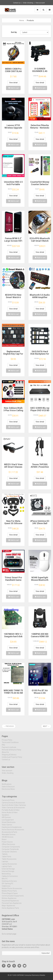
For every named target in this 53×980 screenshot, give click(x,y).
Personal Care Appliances (12, 905)
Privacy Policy (7, 741)
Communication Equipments (13, 897)
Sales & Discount (8, 788)
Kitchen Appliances (9, 900)
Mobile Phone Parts (9, 892)
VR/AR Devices (8, 838)
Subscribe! (46, 955)
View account (40, 3)
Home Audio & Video (10, 814)
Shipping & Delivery (9, 756)
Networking (6, 875)
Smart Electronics (9, 824)
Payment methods (9, 749)
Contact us (17, 3)
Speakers (5, 816)
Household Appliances (10, 902)
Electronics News (8, 791)
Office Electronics (8, 846)
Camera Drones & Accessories (13, 804)
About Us (5, 754)
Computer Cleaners (9, 853)
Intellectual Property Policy (12, 759)
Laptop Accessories (9, 865)
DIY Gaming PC (8, 885)
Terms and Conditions (10, 744)
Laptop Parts (7, 868)
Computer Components (11, 848)
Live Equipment (8, 821)
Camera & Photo (8, 802)
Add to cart (14, 88)
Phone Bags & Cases (10, 895)
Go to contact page (9, 935)
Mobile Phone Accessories (12, 890)
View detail (13, 83)
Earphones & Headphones (12, 829)
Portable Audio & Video (11, 812)
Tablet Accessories (9, 861)
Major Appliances (8, 907)
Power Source (7, 843)
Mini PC (5, 880)
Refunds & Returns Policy (11, 751)
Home (22, 20)
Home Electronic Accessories (13, 831)
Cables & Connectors (10, 878)
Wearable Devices (9, 836)
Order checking (28, 3)
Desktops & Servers (9, 883)
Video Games (7, 826)
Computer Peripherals (10, 851)
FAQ (3, 746)
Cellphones (6, 888)
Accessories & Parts (9, 834)
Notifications (7, 786)
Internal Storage (8, 873)
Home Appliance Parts (10, 910)
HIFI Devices (6, 819)
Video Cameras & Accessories (13, 809)
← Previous (9, 726)
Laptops (5, 863)
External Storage (8, 870)
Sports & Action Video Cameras (14, 807)
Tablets (5, 856)
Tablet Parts (7, 858)
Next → (46, 726)
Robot (4, 841)
